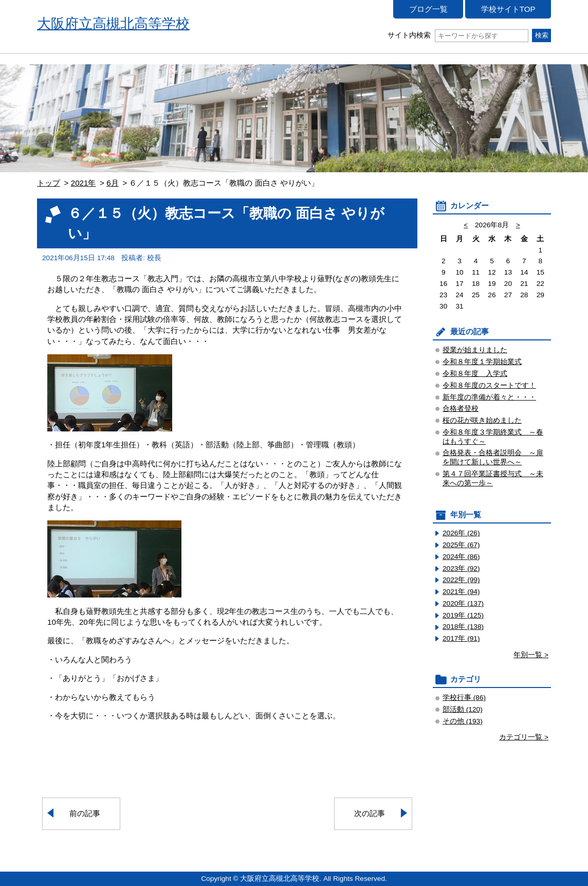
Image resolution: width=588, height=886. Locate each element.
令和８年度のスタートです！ (489, 385)
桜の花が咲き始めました (482, 420)
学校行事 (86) (464, 698)
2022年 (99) (461, 580)
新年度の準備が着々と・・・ (489, 397)
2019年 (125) (463, 615)
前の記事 (85, 813)
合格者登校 (461, 409)
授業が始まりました (475, 350)
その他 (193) (463, 721)
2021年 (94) (461, 592)
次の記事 (370, 813)
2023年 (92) (461, 568)
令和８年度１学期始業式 (482, 362)
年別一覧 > (531, 655)
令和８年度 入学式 (475, 374)
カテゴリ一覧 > (524, 737)
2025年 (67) (461, 545)
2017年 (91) (461, 638)
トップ (49, 183)
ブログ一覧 (428, 9)
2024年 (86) (461, 557)
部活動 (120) (463, 709)
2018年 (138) (463, 627)
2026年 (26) (461, 533)
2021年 (84, 183)
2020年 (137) (463, 603)
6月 (112, 183)
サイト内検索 (458, 35)
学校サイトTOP (508, 9)
